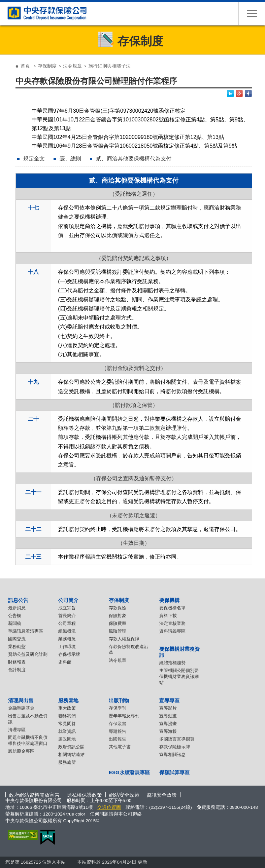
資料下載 (168, 616)
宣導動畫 (168, 716)
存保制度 (47, 66)
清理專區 (17, 730)
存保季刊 (118, 708)
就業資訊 (67, 731)
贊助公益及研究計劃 (28, 654)
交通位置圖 (109, 807)
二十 (33, 419)
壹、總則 (70, 159)
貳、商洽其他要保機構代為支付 (134, 159)
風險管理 (118, 631)
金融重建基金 (21, 708)
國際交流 (17, 639)
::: (8, 61)
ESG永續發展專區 (129, 772)
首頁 (25, 66)
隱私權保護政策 (84, 795)
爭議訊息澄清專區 (26, 631)
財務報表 (17, 662)
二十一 (33, 492)
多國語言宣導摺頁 (177, 739)
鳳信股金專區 (21, 751)
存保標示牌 (69, 654)
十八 (33, 272)
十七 (33, 208)
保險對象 (118, 616)
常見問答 (67, 724)
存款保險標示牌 (175, 747)
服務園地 (68, 700)
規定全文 (34, 159)
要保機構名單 (172, 608)
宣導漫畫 (168, 724)
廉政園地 (67, 739)
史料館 (65, 662)
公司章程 (67, 623)
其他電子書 (120, 747)
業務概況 (67, 639)
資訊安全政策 (162, 795)
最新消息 (17, 608)
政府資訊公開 (71, 747)
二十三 (33, 557)
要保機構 (169, 600)
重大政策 (67, 708)
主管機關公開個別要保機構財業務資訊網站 (179, 676)
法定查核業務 (172, 623)
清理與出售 (21, 700)
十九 (33, 382)
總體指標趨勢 (172, 663)
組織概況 (67, 631)
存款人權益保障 (124, 639)
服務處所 (67, 762)
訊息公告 (18, 600)
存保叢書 (118, 724)
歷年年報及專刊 (124, 716)
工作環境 (67, 647)
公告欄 (15, 616)
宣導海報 (168, 731)
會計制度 (17, 670)
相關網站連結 (71, 754)
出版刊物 (119, 700)
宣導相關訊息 (172, 754)
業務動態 (17, 647)
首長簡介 (67, 616)
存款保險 (118, 608)
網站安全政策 (124, 795)
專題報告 (118, 731)
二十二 (33, 529)
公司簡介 (68, 600)
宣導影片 (168, 708)
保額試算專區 (174, 772)
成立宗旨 (67, 608)
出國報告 (118, 739)
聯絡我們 (67, 716)
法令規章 (72, 66)
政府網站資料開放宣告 (34, 795)
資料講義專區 (172, 631)
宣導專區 (169, 700)
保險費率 (118, 623)
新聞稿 (15, 623)
